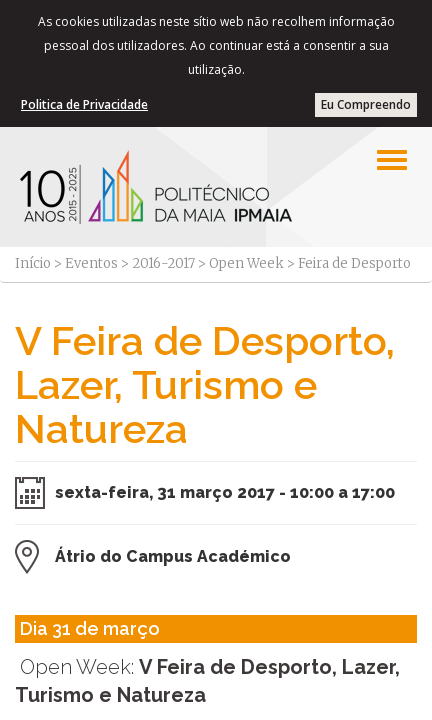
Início (33, 263)
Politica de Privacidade (84, 104)
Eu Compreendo (366, 104)
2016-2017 (163, 263)
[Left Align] (392, 160)
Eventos (91, 263)
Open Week (246, 263)
